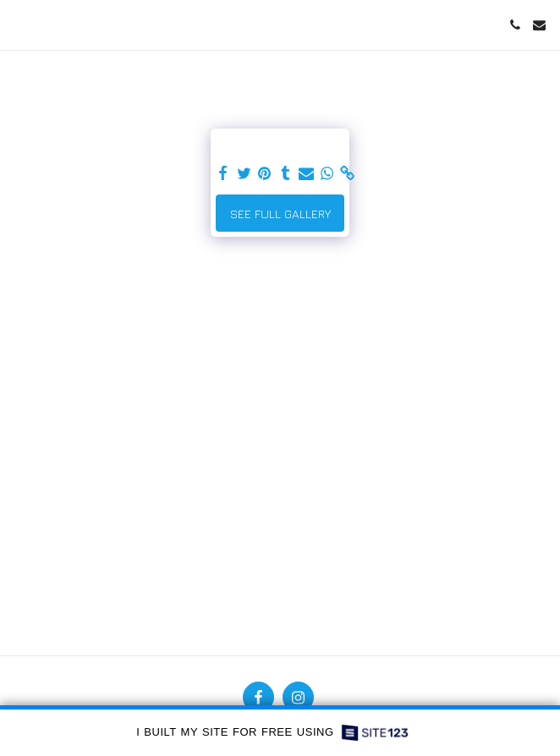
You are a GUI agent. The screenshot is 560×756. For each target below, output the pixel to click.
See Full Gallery (280, 214)
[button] (19, 24)
